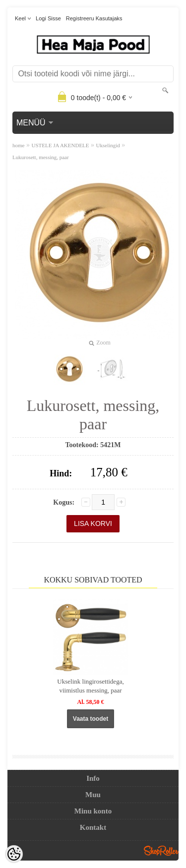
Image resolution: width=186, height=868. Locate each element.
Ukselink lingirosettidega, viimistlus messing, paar (90, 686)
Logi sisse (48, 18)
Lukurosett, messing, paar (41, 157)
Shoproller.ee (161, 851)
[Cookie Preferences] (14, 854)
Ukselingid (108, 145)
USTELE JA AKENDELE (60, 145)
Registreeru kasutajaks (94, 18)
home (18, 145)
